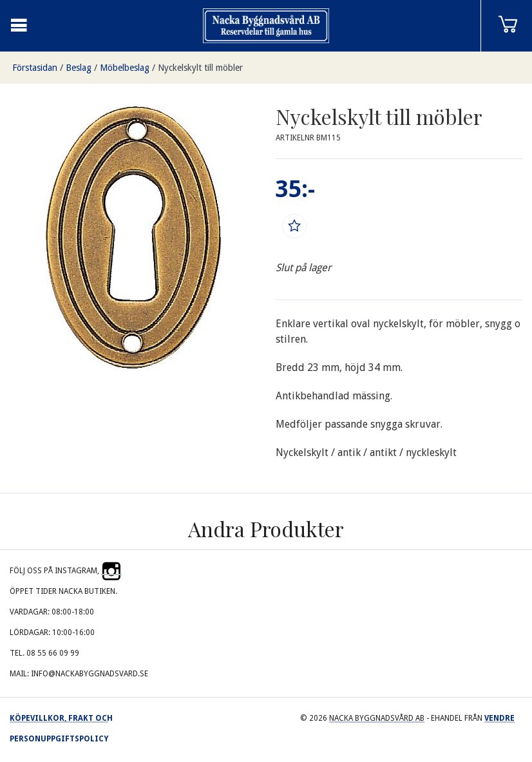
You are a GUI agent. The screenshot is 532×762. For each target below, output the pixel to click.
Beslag (79, 68)
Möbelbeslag (125, 68)
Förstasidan (35, 68)
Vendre (499, 718)
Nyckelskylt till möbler (200, 68)
